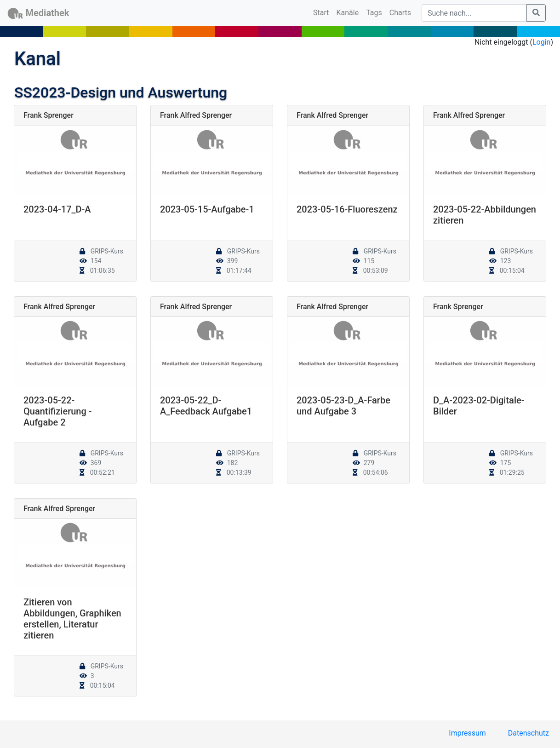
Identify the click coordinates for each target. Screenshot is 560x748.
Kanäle (348, 13)
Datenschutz (529, 733)
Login (541, 42)
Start (323, 12)
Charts (400, 13)
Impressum (467, 733)
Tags (374, 13)
